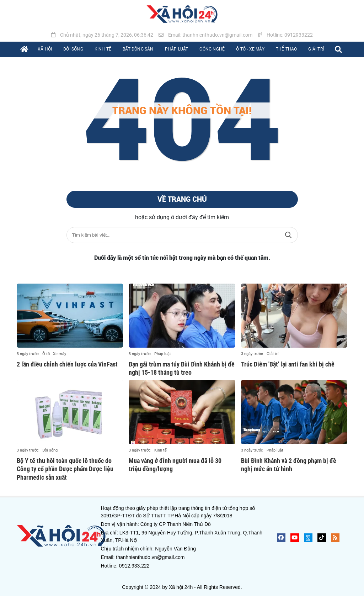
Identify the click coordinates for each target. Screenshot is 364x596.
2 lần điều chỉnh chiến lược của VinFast (67, 364)
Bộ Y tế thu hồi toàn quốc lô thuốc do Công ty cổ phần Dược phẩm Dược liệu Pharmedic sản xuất (65, 469)
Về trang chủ (182, 199)
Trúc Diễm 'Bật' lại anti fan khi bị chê (288, 364)
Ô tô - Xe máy (54, 354)
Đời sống (50, 450)
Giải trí (273, 354)
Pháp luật (163, 354)
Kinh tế (160, 450)
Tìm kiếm (288, 235)
